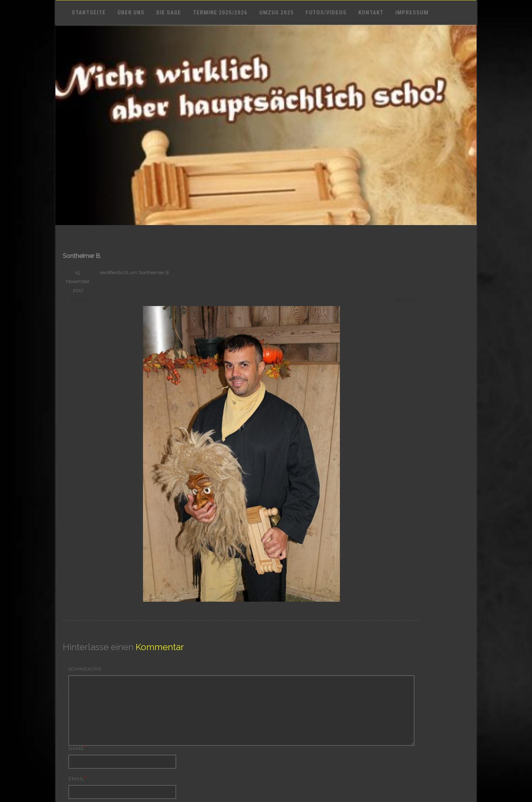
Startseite (89, 13)
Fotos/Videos (326, 13)
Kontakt (371, 13)
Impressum (412, 13)
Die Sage (169, 13)
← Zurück (76, 300)
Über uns (131, 13)
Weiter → (408, 300)
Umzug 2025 (277, 13)
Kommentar (85, 669)
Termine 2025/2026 (220, 13)
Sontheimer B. (154, 273)
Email (76, 779)
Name (76, 749)
